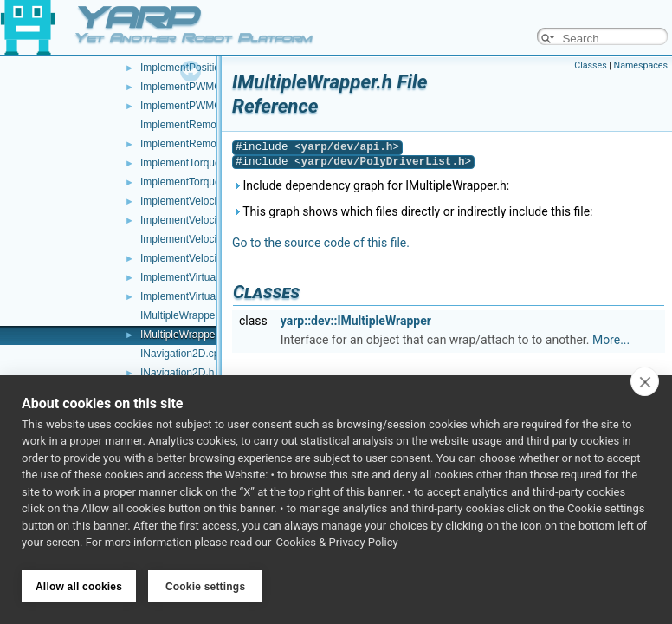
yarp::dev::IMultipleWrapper (356, 321)
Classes (590, 65)
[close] (645, 383)
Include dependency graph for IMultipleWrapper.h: (371, 185)
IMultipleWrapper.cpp (189, 315)
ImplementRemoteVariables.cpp (214, 125)
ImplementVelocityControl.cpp (209, 201)
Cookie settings (205, 587)
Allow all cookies (79, 587)
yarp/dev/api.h (347, 147)
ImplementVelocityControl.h (204, 220)
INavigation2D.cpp (183, 354)
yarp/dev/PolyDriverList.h (383, 162)
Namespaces (641, 65)
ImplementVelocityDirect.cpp (206, 239)
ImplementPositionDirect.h (201, 68)
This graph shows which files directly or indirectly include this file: (413, 211)
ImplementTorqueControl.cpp (207, 163)
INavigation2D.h (177, 373)
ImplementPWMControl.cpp (204, 87)
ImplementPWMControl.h (198, 106)
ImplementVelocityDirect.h (200, 258)
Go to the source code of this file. (321, 243)
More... (611, 340)
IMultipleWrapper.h (184, 335)
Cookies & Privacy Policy (336, 545)
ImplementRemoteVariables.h (208, 144)
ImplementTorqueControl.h (201, 182)
